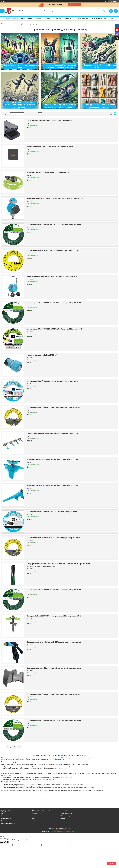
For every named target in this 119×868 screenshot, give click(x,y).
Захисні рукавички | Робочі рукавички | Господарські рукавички (100, 106)
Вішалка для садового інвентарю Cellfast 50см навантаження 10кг (53, 433)
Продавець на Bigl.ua (60, 830)
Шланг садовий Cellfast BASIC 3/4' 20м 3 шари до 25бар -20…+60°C (52, 512)
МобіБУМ (63, 758)
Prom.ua (68, 828)
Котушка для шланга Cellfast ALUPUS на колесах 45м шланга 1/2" (52, 277)
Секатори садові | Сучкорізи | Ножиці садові (100, 66)
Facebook (34, 814)
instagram (34, 816)
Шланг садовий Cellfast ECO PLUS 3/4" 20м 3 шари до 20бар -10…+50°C (54, 538)
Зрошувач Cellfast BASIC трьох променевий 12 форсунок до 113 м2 (52, 459)
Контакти (68, 18)
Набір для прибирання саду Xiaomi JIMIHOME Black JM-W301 (50, 120)
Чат (112, 863)
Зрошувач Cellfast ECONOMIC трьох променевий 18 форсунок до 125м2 (54, 616)
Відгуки (58, 18)
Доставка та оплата (81, 18)
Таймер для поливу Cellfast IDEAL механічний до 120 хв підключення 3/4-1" (55, 198)
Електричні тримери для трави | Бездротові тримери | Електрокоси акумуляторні (20, 105)
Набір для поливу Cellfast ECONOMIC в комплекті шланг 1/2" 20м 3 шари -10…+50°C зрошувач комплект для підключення (59, 565)
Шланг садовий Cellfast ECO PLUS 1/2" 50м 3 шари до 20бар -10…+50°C (54, 407)
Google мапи (35, 821)
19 (14, 746)
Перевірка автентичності (44, 18)
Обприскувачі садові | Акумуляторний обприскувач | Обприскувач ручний (60, 66)
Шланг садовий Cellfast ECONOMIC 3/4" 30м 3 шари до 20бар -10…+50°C (54, 303)
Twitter (34, 818)
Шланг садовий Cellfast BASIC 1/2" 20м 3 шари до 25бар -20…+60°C (52, 381)
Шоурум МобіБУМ (6, 818)
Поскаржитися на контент (56, 831)
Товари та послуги (9, 24)
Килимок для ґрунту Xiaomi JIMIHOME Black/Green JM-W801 (50, 146)
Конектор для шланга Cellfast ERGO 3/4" (42, 355)
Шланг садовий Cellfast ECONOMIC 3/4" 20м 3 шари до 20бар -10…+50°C (54, 225)
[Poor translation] (6, 842)
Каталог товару (11, 18)
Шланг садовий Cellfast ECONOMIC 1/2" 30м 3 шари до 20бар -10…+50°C (54, 720)
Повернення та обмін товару (9, 823)
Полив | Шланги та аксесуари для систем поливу (21, 66)
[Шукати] (104, 11)
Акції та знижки (27, 18)
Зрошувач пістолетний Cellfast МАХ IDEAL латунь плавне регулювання (54, 642)
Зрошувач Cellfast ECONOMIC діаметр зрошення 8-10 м (48, 172)
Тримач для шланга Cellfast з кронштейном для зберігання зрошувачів (54, 668)
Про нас (63, 818)
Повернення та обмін (99, 18)
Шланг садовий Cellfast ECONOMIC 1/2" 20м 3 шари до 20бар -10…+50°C (54, 590)
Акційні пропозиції (66, 814)
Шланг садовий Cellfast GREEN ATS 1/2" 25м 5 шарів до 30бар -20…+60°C (54, 329)
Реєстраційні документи (8, 816)
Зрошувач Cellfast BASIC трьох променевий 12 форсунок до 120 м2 (52, 485)
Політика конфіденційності (70, 831)
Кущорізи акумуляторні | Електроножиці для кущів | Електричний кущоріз (60, 106)
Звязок (63, 821)
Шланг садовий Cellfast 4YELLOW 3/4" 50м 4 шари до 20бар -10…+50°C (53, 251)
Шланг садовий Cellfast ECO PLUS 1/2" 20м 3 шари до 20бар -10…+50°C (54, 694)
